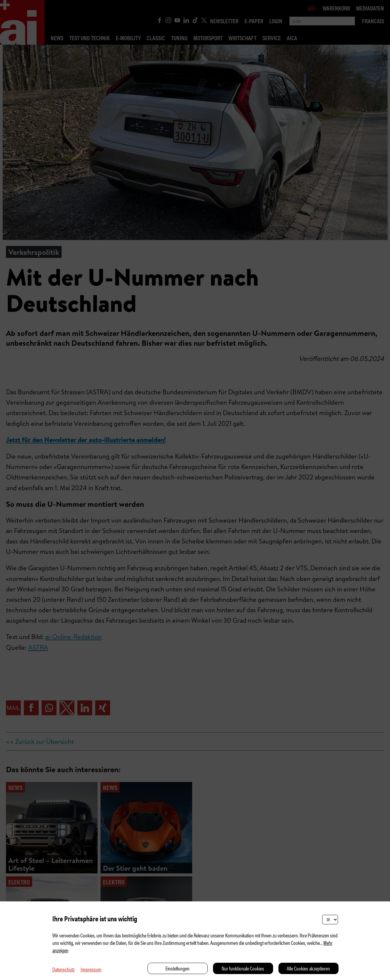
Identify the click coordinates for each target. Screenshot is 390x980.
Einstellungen (177, 968)
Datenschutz (64, 969)
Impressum (91, 969)
